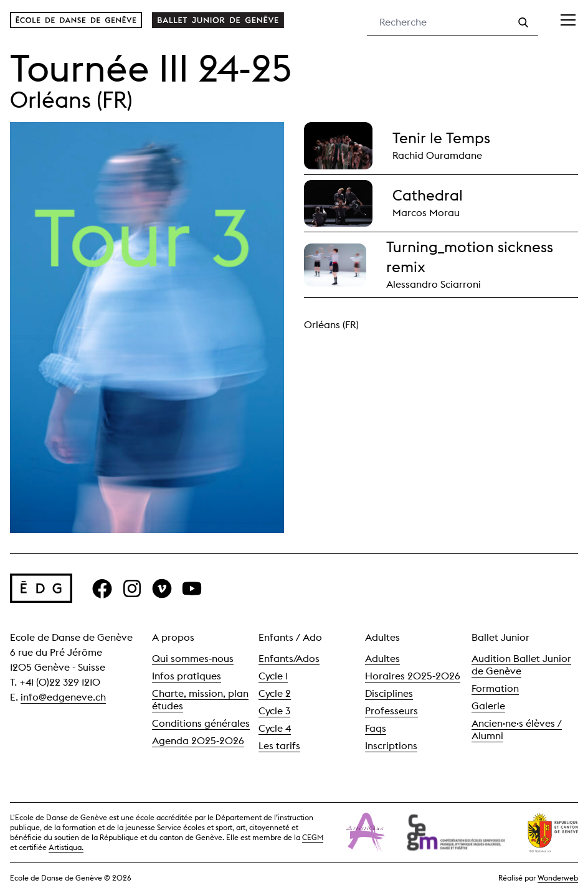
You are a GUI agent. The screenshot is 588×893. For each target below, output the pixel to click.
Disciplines (389, 693)
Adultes (382, 659)
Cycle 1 (273, 676)
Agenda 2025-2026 (198, 741)
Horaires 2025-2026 (413, 676)
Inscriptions (391, 746)
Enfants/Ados (289, 659)
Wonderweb (558, 878)
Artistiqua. (66, 847)
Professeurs (391, 711)
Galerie (488, 706)
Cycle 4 (275, 728)
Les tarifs (279, 746)
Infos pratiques (187, 676)
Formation (495, 688)
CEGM (313, 837)
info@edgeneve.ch (63, 697)
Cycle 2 (275, 693)
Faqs (376, 728)
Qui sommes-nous (193, 659)
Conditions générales (201, 723)
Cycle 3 (274, 711)
